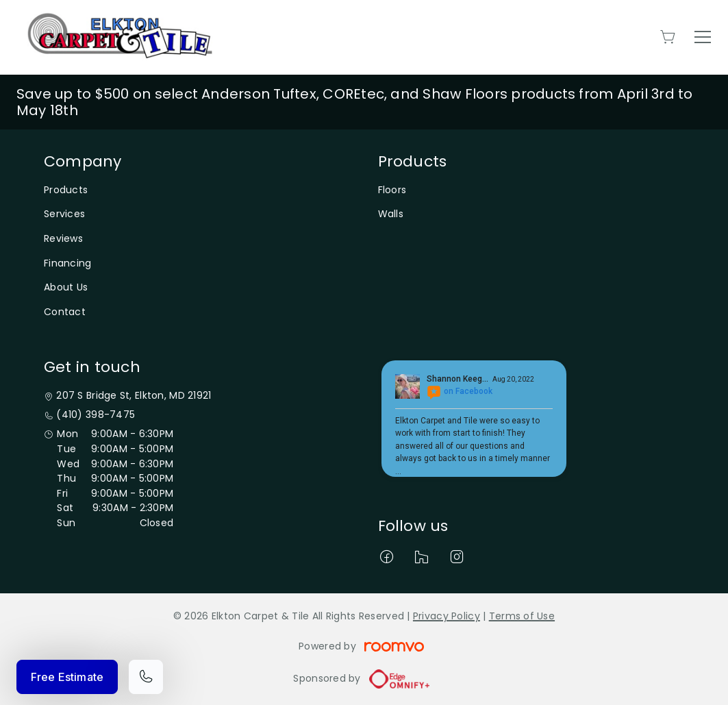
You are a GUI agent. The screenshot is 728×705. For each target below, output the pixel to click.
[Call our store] (146, 677)
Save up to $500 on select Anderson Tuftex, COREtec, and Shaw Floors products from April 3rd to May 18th (355, 102)
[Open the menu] (703, 37)
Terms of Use (522, 616)
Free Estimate (67, 677)
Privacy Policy (447, 616)
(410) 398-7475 (96, 415)
